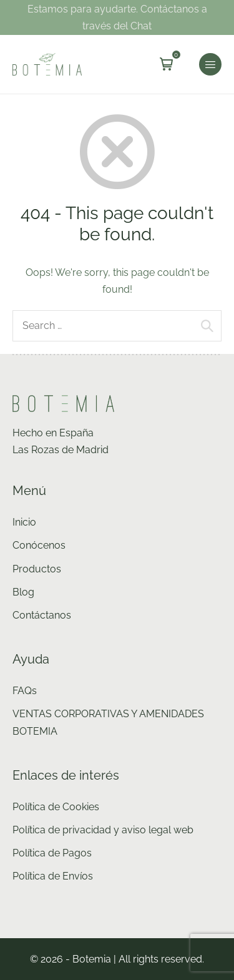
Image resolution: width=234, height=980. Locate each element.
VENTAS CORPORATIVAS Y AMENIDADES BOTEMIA (108, 722)
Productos (37, 569)
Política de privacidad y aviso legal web (103, 830)
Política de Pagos (52, 853)
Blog (23, 592)
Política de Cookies (56, 807)
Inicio (24, 522)
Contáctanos (42, 615)
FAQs (25, 691)
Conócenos (39, 545)
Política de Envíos (53, 876)
